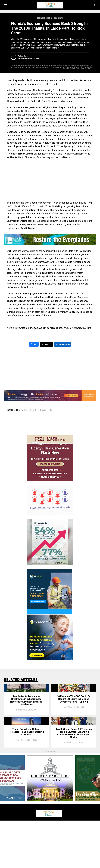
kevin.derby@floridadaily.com (76, 328)
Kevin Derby (24, 56)
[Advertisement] (50, 180)
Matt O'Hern (68, 730)
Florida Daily (20, 733)
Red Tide (25, 410)
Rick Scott (35, 410)
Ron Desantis (46, 410)
